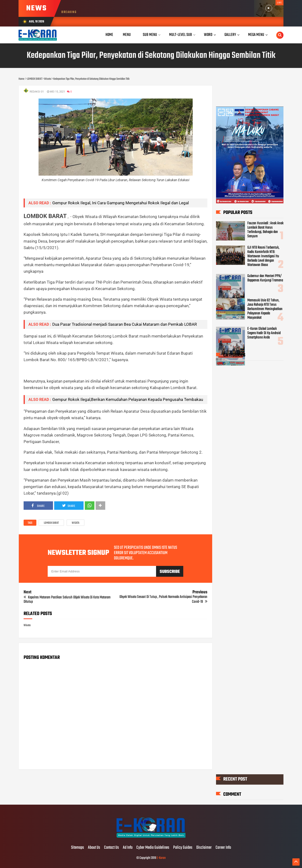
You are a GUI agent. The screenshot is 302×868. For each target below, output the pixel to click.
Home (109, 35)
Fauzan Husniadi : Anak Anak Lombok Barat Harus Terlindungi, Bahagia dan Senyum (265, 230)
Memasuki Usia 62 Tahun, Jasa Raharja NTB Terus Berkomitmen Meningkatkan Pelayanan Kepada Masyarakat (265, 309)
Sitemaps (78, 848)
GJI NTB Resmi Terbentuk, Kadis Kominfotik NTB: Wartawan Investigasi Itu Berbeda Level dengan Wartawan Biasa (263, 256)
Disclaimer (204, 848)
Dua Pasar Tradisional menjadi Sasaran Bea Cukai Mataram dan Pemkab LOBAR (125, 324)
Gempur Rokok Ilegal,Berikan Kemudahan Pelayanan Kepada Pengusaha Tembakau (128, 399)
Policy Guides (183, 848)
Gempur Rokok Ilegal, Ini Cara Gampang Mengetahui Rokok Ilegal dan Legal (121, 203)
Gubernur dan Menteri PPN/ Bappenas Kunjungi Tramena (265, 278)
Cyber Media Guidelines (153, 848)
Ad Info (128, 848)
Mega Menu (256, 35)
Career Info (223, 848)
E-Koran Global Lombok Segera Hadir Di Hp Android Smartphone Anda (264, 333)
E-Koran (161, 858)
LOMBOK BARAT (51, 523)
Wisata (75, 523)
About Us (94, 848)
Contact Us (112, 848)
